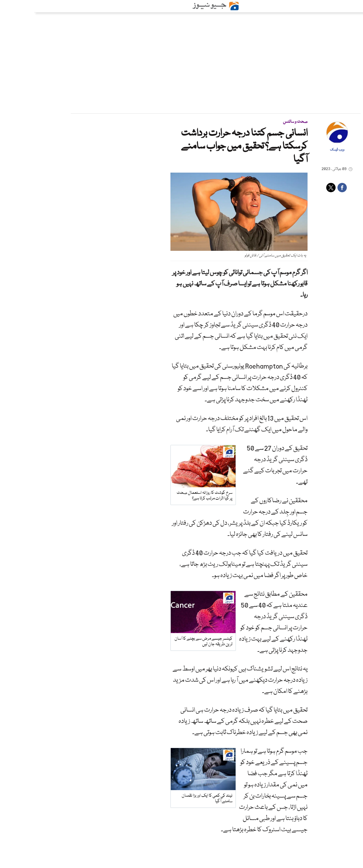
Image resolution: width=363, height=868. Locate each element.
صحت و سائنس (261, 122)
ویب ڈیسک (303, 150)
